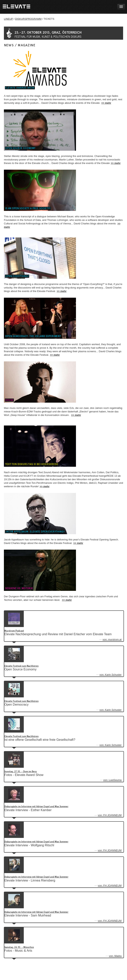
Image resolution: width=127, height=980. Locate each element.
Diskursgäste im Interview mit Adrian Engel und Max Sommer (36, 806)
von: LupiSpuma (112, 780)
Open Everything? (17, 276)
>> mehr (106, 103)
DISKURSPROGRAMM (28, 19)
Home (16, 7)
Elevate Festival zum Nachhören (21, 666)
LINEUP (8, 19)
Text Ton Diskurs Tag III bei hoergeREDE (32, 464)
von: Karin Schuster (111, 675)
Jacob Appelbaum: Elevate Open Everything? (35, 532)
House (9, 400)
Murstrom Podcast (14, 631)
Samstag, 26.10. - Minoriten (19, 947)
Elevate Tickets (108, 39)
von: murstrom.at (112, 639)
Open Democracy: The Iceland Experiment (33, 336)
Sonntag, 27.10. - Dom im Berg (20, 771)
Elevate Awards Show (20, 88)
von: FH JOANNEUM (110, 815)
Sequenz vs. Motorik (19, 588)
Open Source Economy (20, 148)
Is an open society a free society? (28, 208)
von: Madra (115, 956)
